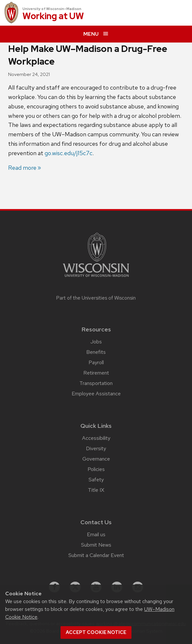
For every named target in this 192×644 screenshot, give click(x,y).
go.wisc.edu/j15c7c (69, 153)
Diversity (96, 448)
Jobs (96, 342)
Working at (53, 16)
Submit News (96, 545)
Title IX (96, 490)
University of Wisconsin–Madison (52, 9)
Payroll (96, 362)
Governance (96, 459)
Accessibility (96, 438)
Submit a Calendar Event (96, 555)
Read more (22, 168)
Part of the (96, 298)
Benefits (96, 352)
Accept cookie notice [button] (96, 632)
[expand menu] (96, 34)
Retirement (96, 373)
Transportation (96, 383)
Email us (96, 534)
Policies (96, 469)
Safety (96, 480)
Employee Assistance (96, 394)
